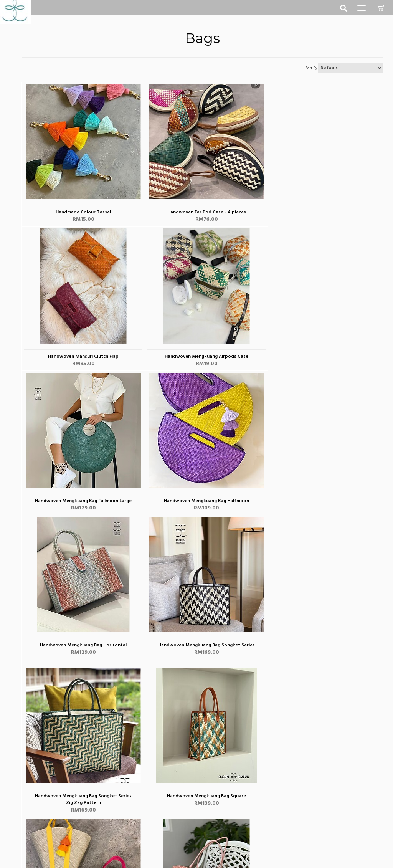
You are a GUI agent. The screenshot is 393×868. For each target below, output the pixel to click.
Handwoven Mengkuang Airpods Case (82, 357)
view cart (123, 833)
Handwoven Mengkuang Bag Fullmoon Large (201, 357)
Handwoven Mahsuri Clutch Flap (321, 213)
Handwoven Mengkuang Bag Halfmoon (321, 357)
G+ (301, 836)
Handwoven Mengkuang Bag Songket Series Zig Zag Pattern (321, 505)
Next (373, 679)
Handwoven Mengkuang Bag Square (82, 652)
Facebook (310, 809)
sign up (121, 824)
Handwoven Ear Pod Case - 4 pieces (201, 213)
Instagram (309, 823)
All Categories (38, 804)
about (209, 805)
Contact (122, 804)
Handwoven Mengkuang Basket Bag (201, 652)
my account (126, 814)
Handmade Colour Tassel (82, 213)
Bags (27, 814)
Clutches (32, 822)
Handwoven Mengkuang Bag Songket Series (201, 502)
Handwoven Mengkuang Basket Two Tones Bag (321, 656)
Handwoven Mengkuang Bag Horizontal (82, 502)
